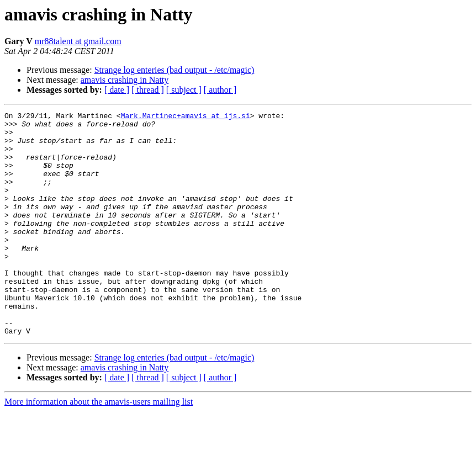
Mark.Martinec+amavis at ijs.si (186, 117)
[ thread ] (148, 90)
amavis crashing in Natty (125, 80)
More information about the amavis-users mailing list (99, 446)
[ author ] (220, 90)
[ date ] (117, 90)
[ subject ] (184, 90)
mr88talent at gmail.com (78, 41)
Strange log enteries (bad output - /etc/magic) (174, 70)
